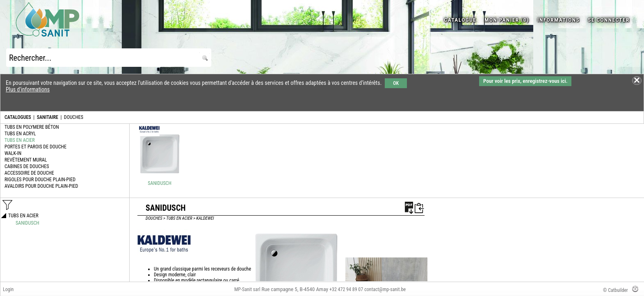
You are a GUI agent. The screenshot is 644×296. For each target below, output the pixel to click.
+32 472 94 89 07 (346, 289)
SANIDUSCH (160, 183)
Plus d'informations (28, 89)
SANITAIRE (48, 117)
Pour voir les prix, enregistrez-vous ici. (525, 81)
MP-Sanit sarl (247, 289)
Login (8, 289)
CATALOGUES (18, 117)
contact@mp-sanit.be (385, 289)
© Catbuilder (615, 290)
